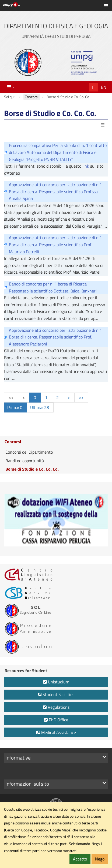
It (93, 87)
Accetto (80, 859)
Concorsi (13, 442)
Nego (100, 859)
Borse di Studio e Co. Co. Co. (32, 469)
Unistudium (56, 682)
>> (81, 397)
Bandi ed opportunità (25, 461)
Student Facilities (56, 694)
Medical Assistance (56, 732)
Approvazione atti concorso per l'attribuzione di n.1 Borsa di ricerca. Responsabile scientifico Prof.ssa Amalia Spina (55, 191)
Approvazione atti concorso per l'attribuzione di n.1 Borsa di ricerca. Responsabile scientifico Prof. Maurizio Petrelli (55, 244)
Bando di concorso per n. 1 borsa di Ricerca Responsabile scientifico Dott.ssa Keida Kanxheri (53, 287)
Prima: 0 (15, 407)
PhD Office (56, 720)
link (86, 166)
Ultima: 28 (40, 407)
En (104, 87)
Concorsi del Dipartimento (29, 452)
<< (11, 397)
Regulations (56, 707)
